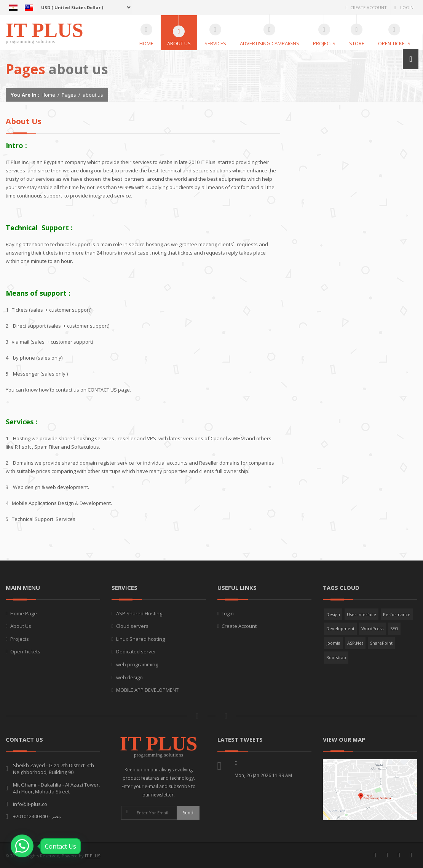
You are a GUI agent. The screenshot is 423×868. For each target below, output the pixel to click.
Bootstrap (336, 657)
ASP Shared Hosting (139, 613)
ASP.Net (355, 643)
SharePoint (381, 643)
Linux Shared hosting (140, 639)
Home (48, 95)
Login (404, 7)
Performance (397, 614)
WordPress (372, 628)
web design (129, 677)
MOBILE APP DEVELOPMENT (147, 690)
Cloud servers (132, 626)
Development (340, 628)
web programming (137, 664)
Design (333, 614)
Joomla (333, 643)
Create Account (366, 7)
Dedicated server (136, 651)
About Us (21, 626)
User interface (362, 614)
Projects (20, 639)
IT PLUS (93, 856)
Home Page (24, 613)
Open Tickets (25, 651)
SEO (394, 628)
